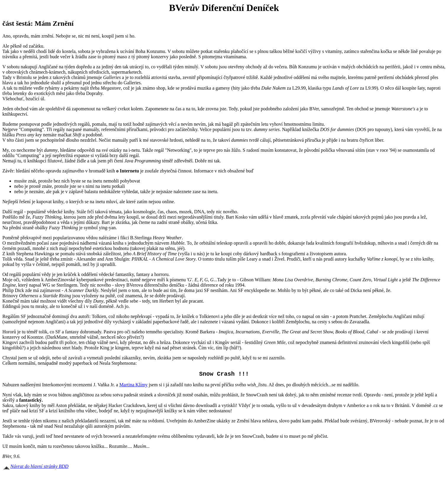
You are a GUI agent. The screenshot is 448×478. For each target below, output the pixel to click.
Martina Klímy (133, 386)
